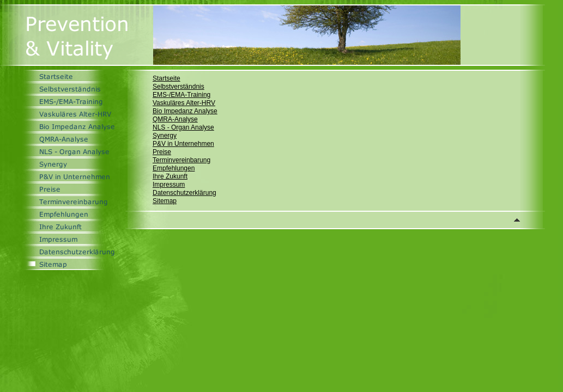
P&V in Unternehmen (183, 144)
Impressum (169, 185)
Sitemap (165, 201)
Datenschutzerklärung (184, 193)
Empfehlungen (174, 168)
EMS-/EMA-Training (181, 95)
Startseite (167, 78)
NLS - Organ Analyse (183, 127)
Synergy (165, 136)
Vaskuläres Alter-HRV (184, 103)
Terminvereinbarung (181, 160)
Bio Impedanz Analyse (185, 111)
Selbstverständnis (178, 87)
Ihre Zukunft (170, 176)
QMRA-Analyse (175, 119)
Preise (162, 152)
